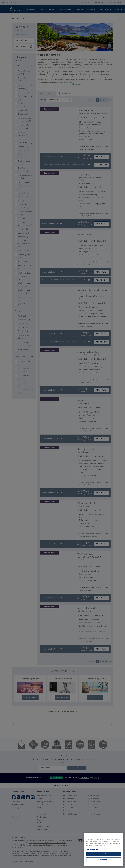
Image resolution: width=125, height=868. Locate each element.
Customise (104, 860)
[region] (104, 850)
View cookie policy (92, 850)
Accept (104, 854)
